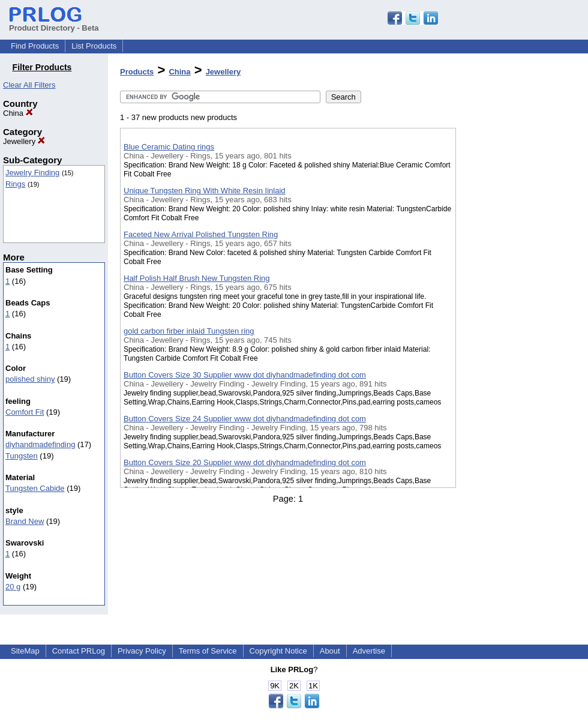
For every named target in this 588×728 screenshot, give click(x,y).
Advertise (369, 651)
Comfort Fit (25, 412)
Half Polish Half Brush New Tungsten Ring (197, 278)
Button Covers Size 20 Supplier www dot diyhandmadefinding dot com (245, 462)
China (18, 113)
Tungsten (22, 456)
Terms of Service (208, 651)
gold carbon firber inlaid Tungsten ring (189, 331)
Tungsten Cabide (35, 488)
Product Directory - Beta (54, 23)
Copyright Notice (278, 651)
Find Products (35, 46)
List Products (94, 46)
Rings (15, 184)
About (330, 651)
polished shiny (30, 379)
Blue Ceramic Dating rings (169, 147)
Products (137, 72)
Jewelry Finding (32, 173)
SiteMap (25, 651)
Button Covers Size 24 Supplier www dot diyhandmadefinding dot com (245, 419)
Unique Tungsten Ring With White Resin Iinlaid (205, 191)
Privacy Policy (142, 651)
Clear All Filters (29, 85)
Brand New (25, 521)
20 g (13, 587)
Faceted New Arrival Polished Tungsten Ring (201, 234)
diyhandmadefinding (40, 444)
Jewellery (24, 141)
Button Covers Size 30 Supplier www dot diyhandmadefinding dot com (245, 375)
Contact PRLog (79, 651)
